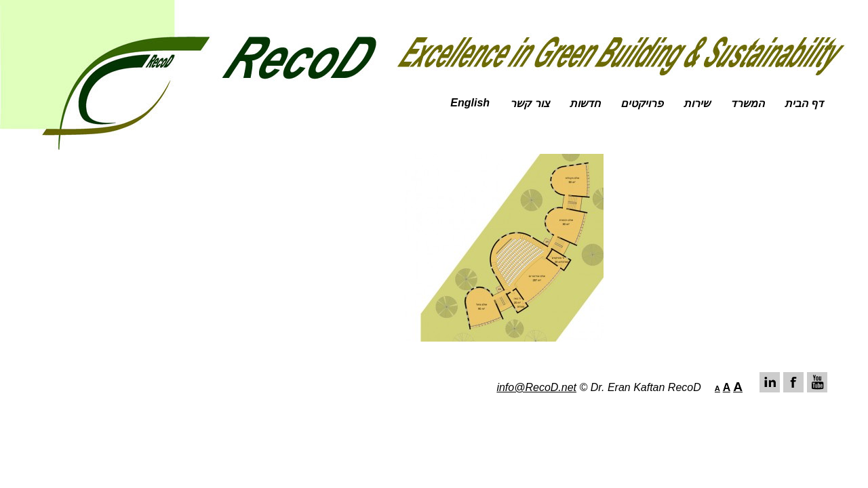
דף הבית (804, 103)
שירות (697, 103)
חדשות (585, 103)
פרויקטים (642, 103)
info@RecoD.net (536, 387)
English (470, 103)
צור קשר (529, 103)
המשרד (747, 103)
